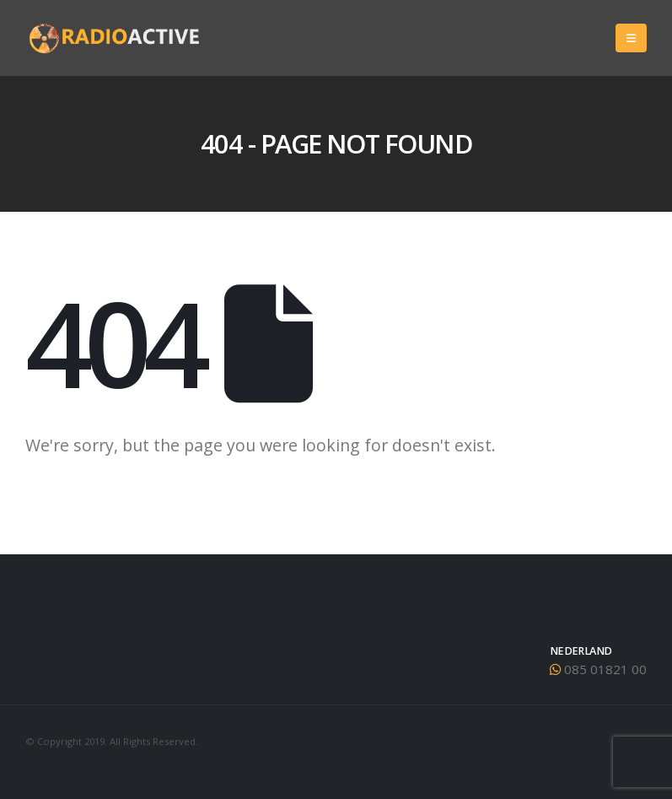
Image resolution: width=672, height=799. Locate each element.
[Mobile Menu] (631, 38)
